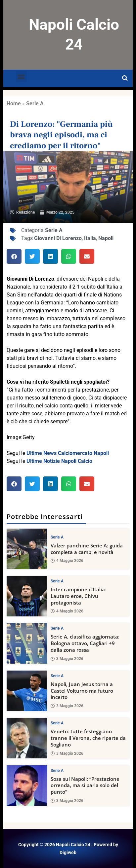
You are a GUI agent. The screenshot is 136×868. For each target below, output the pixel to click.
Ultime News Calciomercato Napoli (68, 453)
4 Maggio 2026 (67, 561)
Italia (90, 238)
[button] (21, 77)
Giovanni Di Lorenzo (58, 238)
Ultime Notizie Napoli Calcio (59, 461)
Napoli (106, 238)
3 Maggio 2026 (67, 659)
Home (14, 104)
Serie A (35, 104)
